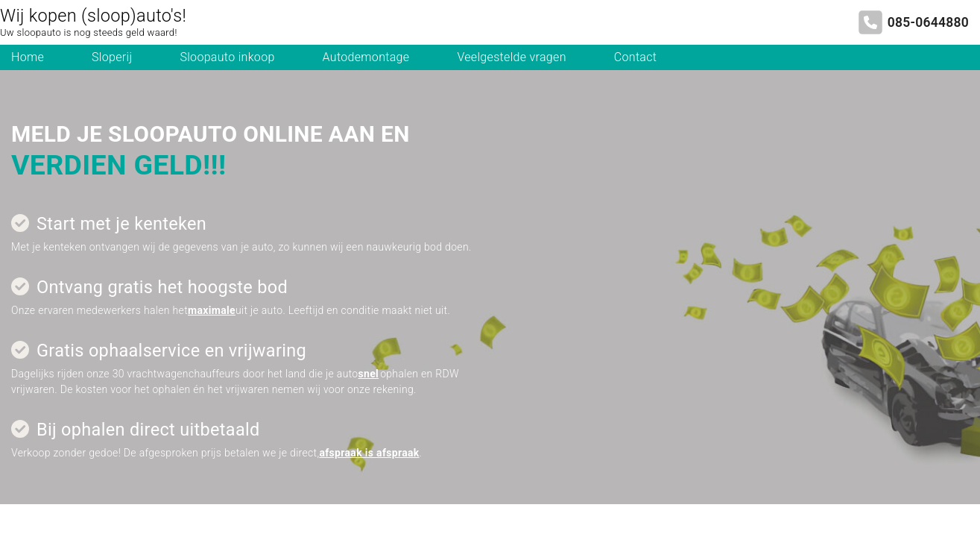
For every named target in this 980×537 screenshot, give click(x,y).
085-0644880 (928, 22)
